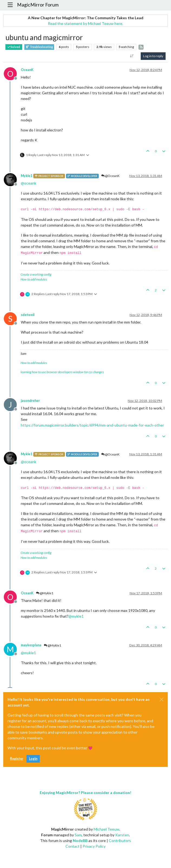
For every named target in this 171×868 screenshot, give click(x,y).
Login (33, 759)
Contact (73, 846)
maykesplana (31, 645)
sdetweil (28, 315)
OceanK (27, 70)
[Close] (162, 699)
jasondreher (30, 401)
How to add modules (34, 279)
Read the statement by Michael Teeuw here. (85, 23)
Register (17, 759)
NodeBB (80, 840)
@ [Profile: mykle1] (76, 616)
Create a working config (36, 274)
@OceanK (110, 176)
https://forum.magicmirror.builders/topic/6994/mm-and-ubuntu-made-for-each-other (92, 425)
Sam (78, 835)
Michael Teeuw (106, 829)
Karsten (122, 835)
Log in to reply (153, 56)
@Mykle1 (45, 593)
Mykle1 (27, 176)
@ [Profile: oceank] (29, 183)
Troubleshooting (39, 47)
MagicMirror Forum (38, 5)
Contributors (120, 840)
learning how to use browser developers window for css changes (62, 372)
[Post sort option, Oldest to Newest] (132, 56)
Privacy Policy (94, 846)
